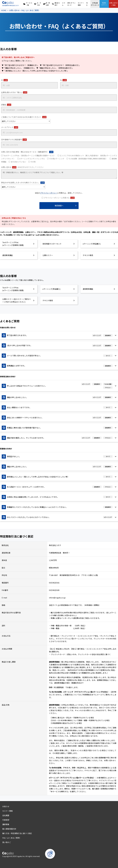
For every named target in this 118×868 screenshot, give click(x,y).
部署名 (6, 105)
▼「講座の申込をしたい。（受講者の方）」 (18, 68)
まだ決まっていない (18, 162)
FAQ (87, 4)
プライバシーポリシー (49, 193)
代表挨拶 (6, 820)
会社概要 (6, 815)
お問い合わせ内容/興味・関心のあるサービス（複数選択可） (27, 152)
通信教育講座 (7, 255)
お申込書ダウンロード (95, 4)
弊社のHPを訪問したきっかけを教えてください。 (23, 183)
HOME (4, 10)
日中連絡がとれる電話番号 (14, 140)
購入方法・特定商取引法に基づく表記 (17, 833)
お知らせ (6, 806)
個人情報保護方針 (9, 829)
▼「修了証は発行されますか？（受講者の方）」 (20, 65)
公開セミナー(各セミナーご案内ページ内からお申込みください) (16, 300)
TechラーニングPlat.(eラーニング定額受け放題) (13, 244)
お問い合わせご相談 (113, 4)
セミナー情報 (81, 4)
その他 (33, 162)
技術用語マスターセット (52, 244)
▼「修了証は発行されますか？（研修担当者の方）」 (60, 65)
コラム (64, 4)
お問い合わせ (22, 167)
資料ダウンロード (72, 4)
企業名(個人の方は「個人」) (14, 92)
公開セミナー (48, 255)
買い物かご (7, 842)
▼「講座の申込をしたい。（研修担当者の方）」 (55, 68)
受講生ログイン (104, 4)
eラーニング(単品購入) (92, 244)
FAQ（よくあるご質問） (12, 838)
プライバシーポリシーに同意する (59, 198)
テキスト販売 (88, 255)
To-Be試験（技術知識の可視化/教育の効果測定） (88, 159)
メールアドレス (10, 127)
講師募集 (6, 824)
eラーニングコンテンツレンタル (32, 159)
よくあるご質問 (13, 61)
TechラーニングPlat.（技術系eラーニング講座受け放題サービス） (29, 155)
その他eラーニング (57, 159)
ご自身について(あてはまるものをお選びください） (24, 117)
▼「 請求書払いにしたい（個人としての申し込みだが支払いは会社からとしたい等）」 (35, 71)
